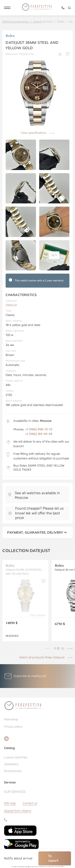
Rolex (10, 36)
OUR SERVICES (15, 792)
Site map (10, 803)
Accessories (13, 771)
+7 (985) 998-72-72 (39, 429)
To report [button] (53, 858)
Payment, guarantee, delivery (37, 532)
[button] (7, 8)
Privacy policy (13, 727)
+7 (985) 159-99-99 (39, 434)
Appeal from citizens (18, 811)
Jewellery (11, 764)
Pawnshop (11, 719)
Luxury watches (16, 757)
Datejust (11, 305)
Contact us (30, 803)
